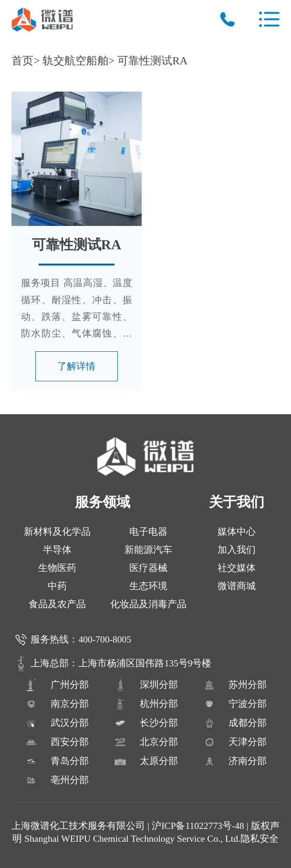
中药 (57, 586)
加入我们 (237, 550)
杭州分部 (145, 704)
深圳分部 (145, 685)
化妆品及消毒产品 (148, 604)
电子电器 (148, 532)
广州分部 (56, 685)
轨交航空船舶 (75, 61)
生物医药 (57, 568)
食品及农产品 (57, 604)
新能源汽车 (148, 550)
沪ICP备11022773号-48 (198, 826)
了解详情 (76, 366)
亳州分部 (56, 780)
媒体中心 (237, 532)
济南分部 (235, 761)
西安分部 (56, 742)
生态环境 (148, 586)
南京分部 (56, 704)
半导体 (57, 550)
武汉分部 (56, 723)
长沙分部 (145, 723)
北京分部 (145, 742)
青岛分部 (56, 761)
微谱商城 (237, 586)
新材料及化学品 (57, 532)
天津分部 (235, 742)
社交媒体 (237, 568)
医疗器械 (148, 568)
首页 (22, 61)
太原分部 (145, 761)
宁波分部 (235, 704)
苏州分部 (235, 685)
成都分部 (235, 723)
